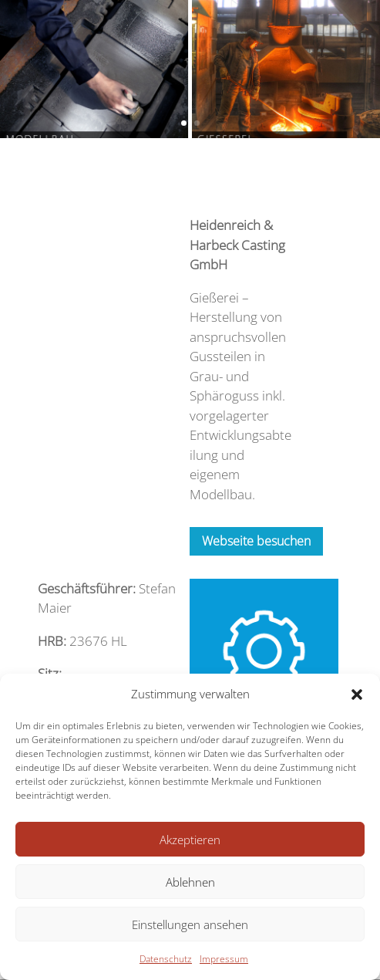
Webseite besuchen (256, 541)
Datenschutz (166, 959)
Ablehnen (190, 882)
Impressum (224, 959)
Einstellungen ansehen (190, 924)
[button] (357, 694)
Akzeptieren (190, 840)
